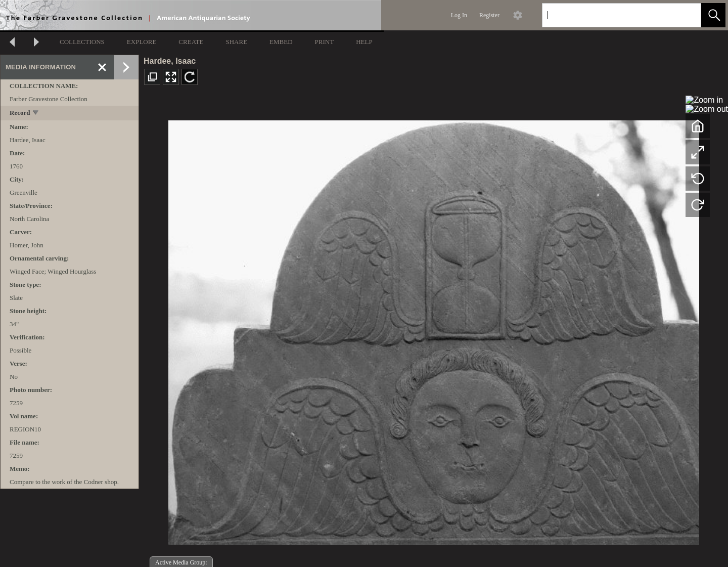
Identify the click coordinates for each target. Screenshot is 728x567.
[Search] (610, 15)
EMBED (281, 42)
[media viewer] (434, 330)
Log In (459, 15)
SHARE (236, 42)
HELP (364, 42)
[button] (713, 15)
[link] (685, 15)
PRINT (325, 42)
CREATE (191, 42)
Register (489, 15)
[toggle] (36, 114)
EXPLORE (142, 42)
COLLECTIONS (82, 42)
